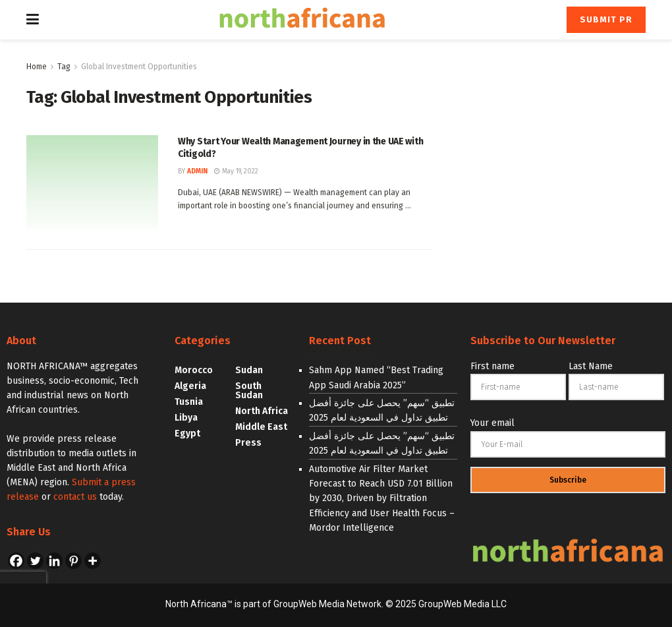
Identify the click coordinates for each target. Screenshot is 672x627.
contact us (75, 497)
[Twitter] (35, 561)
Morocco (194, 370)
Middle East (261, 427)
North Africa (262, 411)
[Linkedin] (54, 561)
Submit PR (606, 19)
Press (248, 443)
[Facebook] (16, 561)
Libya (186, 418)
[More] (93, 561)
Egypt (187, 433)
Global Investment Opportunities (139, 67)
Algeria (190, 386)
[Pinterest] (73, 561)
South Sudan (249, 391)
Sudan (249, 370)
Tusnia (189, 402)
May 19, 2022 (236, 171)
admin (197, 171)
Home (37, 67)
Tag (64, 67)
